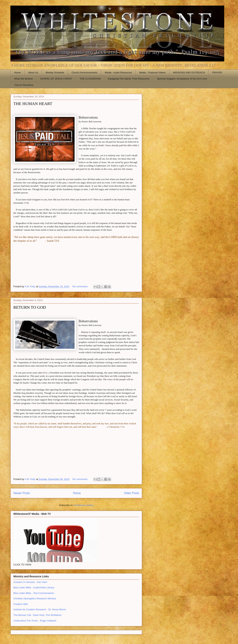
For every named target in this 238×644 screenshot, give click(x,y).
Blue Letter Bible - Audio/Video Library (34, 587)
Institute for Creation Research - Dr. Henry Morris (40, 609)
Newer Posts (22, 493)
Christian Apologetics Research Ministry (35, 598)
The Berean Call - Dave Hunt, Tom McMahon (37, 615)
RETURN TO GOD (30, 307)
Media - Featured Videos (152, 73)
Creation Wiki (21, 604)
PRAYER (217, 73)
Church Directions (24, 85)
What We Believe (24, 79)
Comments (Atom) (84, 505)
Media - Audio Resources (118, 73)
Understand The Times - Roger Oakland (35, 621)
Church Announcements (85, 73)
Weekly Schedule (55, 73)
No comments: (81, 286)
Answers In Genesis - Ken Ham (30, 582)
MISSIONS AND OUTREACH (189, 73)
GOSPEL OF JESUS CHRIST (56, 79)
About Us (33, 73)
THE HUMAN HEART (33, 104)
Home (18, 73)
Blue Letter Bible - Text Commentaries (34, 593)
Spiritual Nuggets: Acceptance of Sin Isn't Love (182, 79)
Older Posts (132, 493)
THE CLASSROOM (90, 79)
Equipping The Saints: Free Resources (129, 79)
